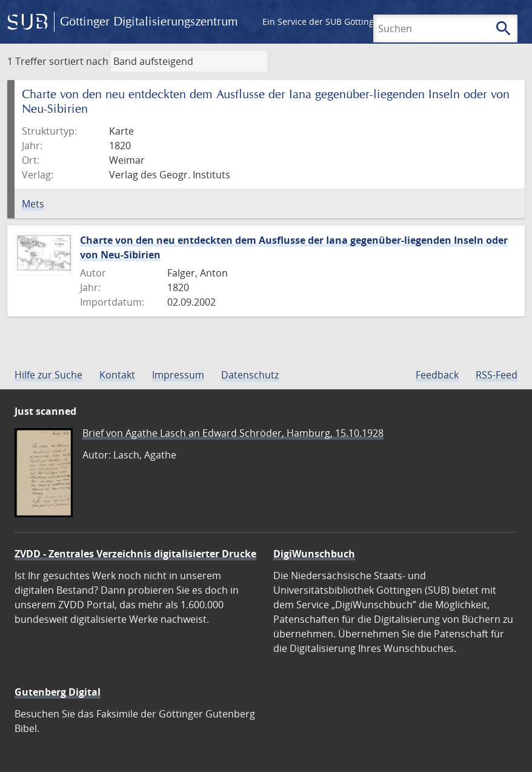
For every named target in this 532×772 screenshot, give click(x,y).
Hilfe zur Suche (48, 375)
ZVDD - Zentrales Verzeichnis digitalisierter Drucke (135, 554)
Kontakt (117, 375)
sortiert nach (79, 61)
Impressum (178, 375)
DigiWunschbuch (314, 554)
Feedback (437, 375)
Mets (33, 204)
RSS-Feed (497, 375)
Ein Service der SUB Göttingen (323, 22)
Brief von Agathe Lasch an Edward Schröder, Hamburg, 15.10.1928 (233, 433)
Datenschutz (250, 375)
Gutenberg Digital (58, 692)
